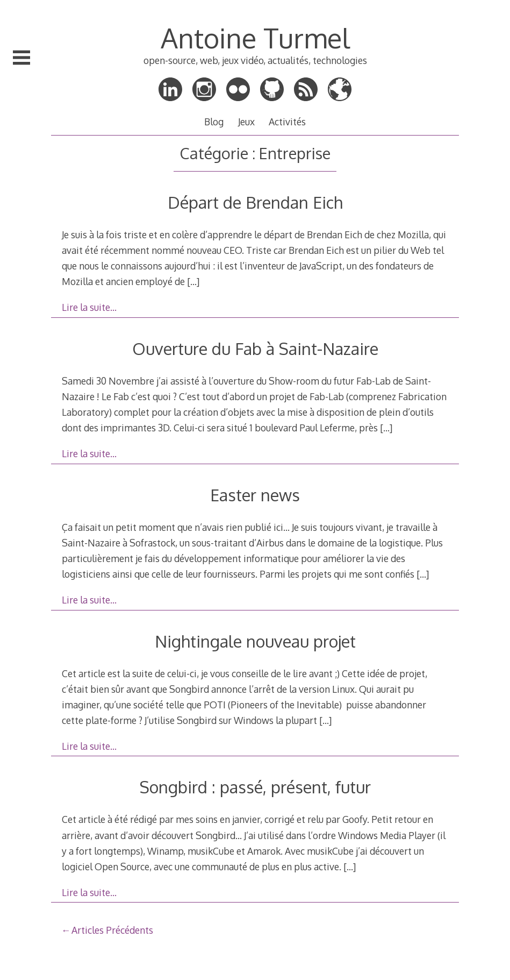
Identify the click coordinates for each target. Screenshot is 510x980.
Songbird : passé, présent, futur (255, 787)
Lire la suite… (89, 307)
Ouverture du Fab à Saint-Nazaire (255, 348)
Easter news (255, 495)
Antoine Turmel (255, 38)
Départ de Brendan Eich (255, 202)
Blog (214, 122)
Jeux (246, 122)
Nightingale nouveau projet (255, 641)
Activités (287, 122)
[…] (193, 281)
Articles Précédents (112, 930)
